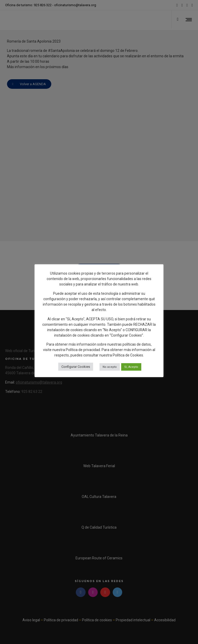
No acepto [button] (110, 367)
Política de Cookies (128, 355)
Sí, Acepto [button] (131, 367)
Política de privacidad (83, 350)
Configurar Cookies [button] (76, 367)
